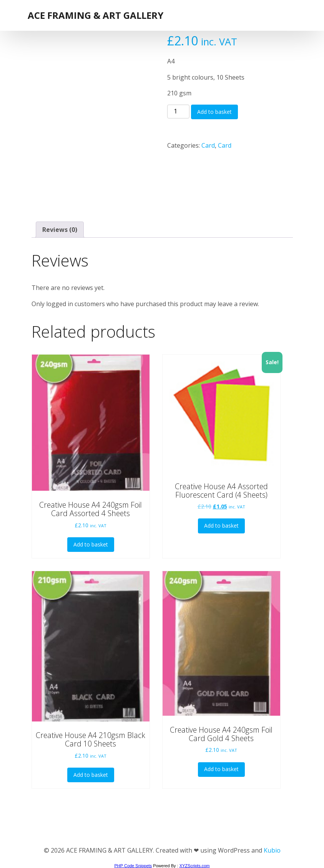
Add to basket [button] (91, 544)
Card (208, 145)
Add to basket (214, 112)
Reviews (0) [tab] (60, 230)
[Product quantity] (178, 112)
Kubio (272, 850)
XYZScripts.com (195, 866)
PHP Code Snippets (133, 866)
